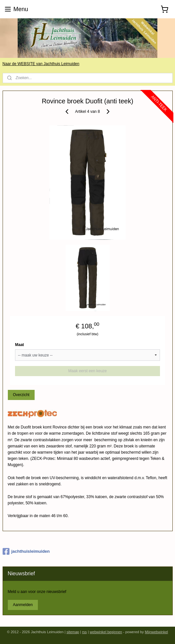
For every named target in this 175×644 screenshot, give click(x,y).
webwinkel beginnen (106, 632)
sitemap (73, 632)
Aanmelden (23, 605)
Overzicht (21, 395)
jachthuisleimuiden (26, 551)
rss (84, 632)
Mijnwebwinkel (157, 632)
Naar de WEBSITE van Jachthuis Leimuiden (41, 64)
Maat (19, 345)
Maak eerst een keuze (87, 371)
